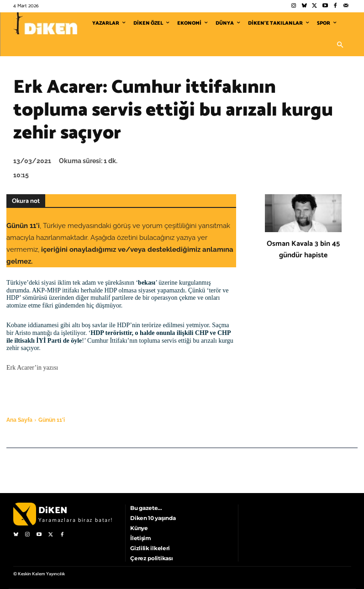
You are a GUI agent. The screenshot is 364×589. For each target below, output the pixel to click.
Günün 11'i (52, 420)
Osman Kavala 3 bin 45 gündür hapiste (303, 249)
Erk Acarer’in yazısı (32, 368)
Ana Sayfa (19, 420)
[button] (340, 45)
